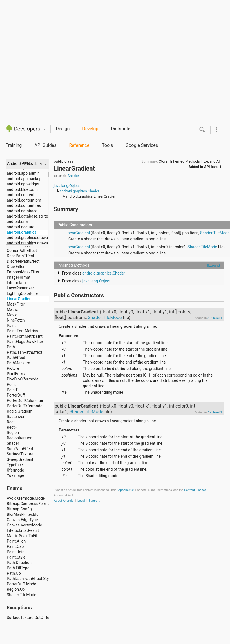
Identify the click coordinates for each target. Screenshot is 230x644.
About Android (64, 501)
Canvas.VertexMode (24, 525)
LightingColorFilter (23, 293)
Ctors (163, 161)
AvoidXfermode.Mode (26, 498)
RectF (12, 427)
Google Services (142, 145)
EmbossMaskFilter (23, 272)
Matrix (12, 309)
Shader (13, 443)
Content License (195, 490)
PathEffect (16, 358)
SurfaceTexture (20, 454)
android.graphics (22, 232)
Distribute (121, 129)
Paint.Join (16, 552)
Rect (11, 422)
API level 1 (213, 167)
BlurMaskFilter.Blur (23, 514)
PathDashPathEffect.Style (28, 579)
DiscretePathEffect (23, 261)
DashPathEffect (20, 256)
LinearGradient (20, 299)
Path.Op (14, 573)
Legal (81, 501)
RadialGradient (20, 411)
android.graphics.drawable (28, 238)
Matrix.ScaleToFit (22, 536)
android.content (21, 195)
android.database (22, 211)
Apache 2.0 (126, 490)
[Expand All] (212, 161)
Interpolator (17, 283)
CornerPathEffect (22, 251)
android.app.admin (23, 173)
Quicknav (45, 129)
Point (11, 384)
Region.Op (16, 589)
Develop (90, 129)
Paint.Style (16, 557)
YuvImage (15, 475)
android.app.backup (24, 179)
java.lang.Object (67, 186)
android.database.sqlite (27, 216)
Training (14, 145)
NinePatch (16, 320)
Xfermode (15, 470)
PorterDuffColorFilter (25, 400)
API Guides (45, 145)
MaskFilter (16, 304)
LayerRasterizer (20, 288)
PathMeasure (18, 363)
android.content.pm (24, 200)
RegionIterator (19, 438)
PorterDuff (16, 395)
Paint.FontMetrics (22, 331)
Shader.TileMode (22, 595)
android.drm (17, 222)
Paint (11, 326)
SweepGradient (20, 459)
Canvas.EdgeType (22, 520)
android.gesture (21, 227)
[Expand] (214, 265)
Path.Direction (19, 563)
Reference (79, 145)
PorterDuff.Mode (21, 584)
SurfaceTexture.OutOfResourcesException (28, 618)
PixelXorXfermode (23, 379)
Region (13, 433)
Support (94, 501)
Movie (12, 315)
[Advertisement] (58, 58)
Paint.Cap (15, 546)
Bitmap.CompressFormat (28, 504)
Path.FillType (18, 568)
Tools (107, 145)
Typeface (15, 465)
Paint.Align (16, 541)
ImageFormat (19, 277)
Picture (13, 368)
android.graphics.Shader (80, 191)
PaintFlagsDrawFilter (25, 342)
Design (63, 129)
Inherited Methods (185, 161)
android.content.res (24, 205)
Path (11, 347)
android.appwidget (23, 184)
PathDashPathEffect (24, 352)
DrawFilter (16, 267)
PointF (12, 390)
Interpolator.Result (23, 530)
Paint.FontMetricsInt (25, 336)
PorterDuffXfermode (24, 406)
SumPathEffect (20, 449)
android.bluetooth (22, 189)
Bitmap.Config (19, 509)
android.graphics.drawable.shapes (28, 243)
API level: (30, 164)
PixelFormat (17, 374)
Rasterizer (16, 417)
